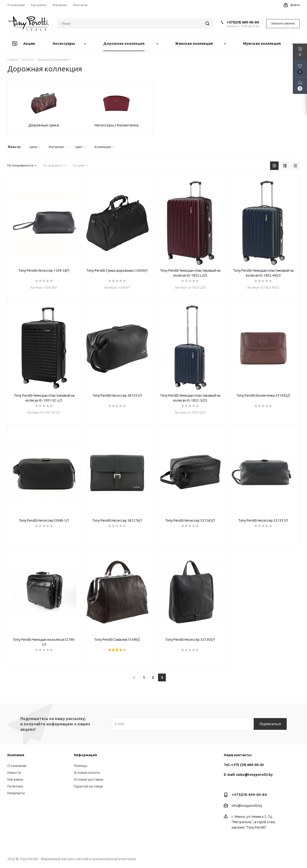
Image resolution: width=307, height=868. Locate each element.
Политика (15, 786)
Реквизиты (16, 793)
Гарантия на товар (88, 786)
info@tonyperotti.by (247, 806)
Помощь (81, 766)
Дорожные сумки (44, 125)
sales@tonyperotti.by (254, 775)
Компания (16, 755)
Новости (14, 773)
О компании (17, 766)
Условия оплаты (87, 773)
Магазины (15, 779)
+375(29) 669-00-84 (243, 22)
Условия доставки (89, 779)
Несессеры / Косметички (116, 125)
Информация (85, 755)
